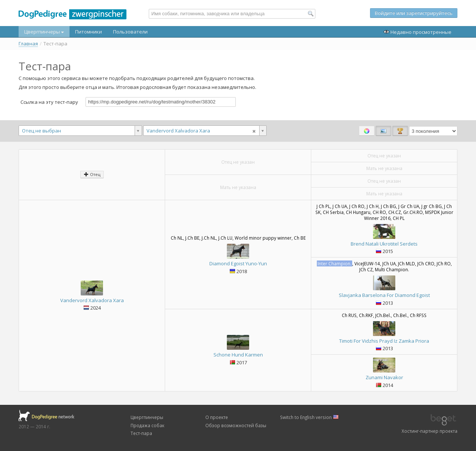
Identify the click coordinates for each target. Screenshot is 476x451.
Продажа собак (147, 425)
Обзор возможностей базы (236, 425)
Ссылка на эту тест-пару (49, 102)
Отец (92, 174)
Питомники (89, 32)
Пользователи (130, 32)
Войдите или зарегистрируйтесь (414, 13)
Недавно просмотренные (417, 32)
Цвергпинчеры (44, 32)
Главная (28, 44)
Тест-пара (141, 433)
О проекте (217, 417)
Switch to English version (309, 417)
